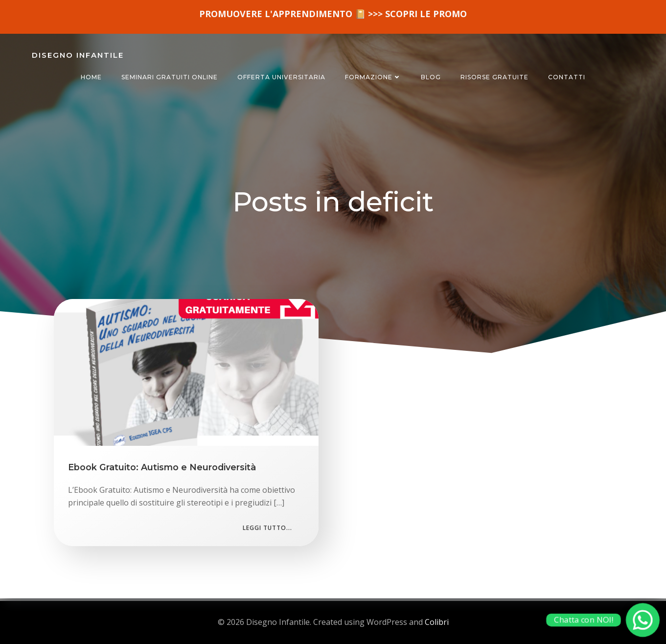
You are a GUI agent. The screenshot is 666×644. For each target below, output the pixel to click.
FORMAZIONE (373, 77)
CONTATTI (567, 77)
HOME (91, 77)
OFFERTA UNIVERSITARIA (281, 77)
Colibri (437, 622)
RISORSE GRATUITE (494, 77)
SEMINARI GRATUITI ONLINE (170, 77)
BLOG (431, 77)
